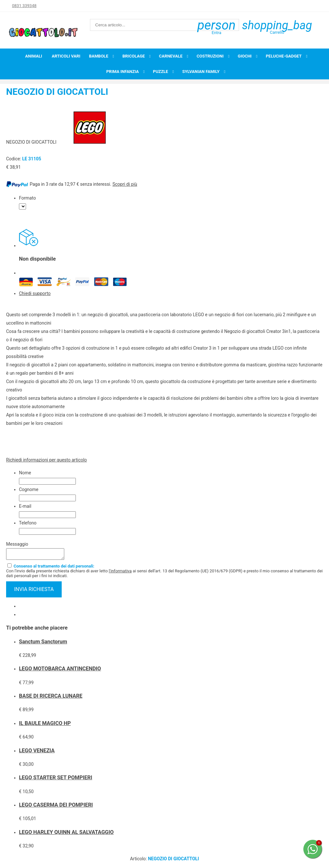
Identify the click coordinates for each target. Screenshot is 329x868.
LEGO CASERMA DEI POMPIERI (56, 807)
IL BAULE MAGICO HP (45, 725)
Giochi (245, 56)
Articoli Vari (66, 56)
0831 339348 (24, 6)
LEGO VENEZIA (37, 752)
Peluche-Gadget (284, 56)
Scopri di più (125, 184)
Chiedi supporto (35, 293)
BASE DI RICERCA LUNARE (51, 698)
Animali (34, 56)
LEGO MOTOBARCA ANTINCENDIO (60, 671)
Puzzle (160, 72)
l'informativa (120, 573)
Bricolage (134, 56)
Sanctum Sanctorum (43, 644)
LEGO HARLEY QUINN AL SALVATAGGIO (66, 834)
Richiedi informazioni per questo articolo (46, 460)
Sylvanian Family (201, 72)
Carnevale (171, 56)
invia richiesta (34, 591)
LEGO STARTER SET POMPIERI (56, 779)
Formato (27, 198)
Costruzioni (210, 56)
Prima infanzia (123, 72)
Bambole (99, 56)
